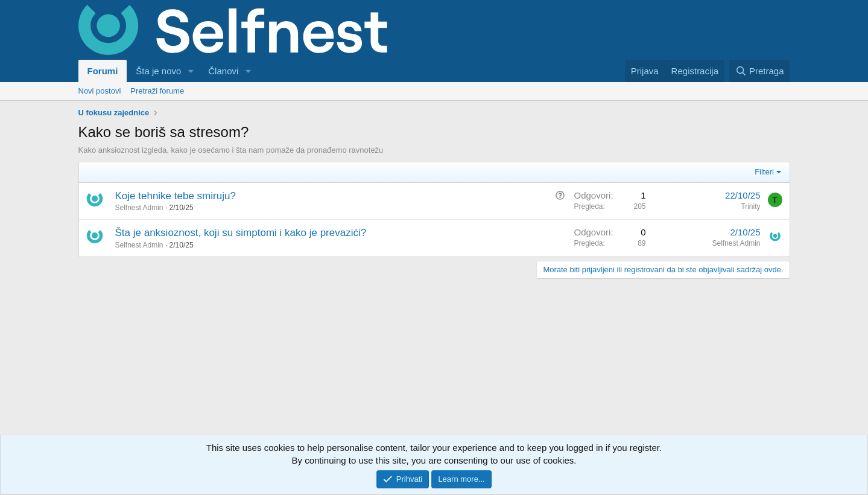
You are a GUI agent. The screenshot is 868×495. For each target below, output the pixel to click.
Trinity (750, 206)
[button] (191, 71)
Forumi (103, 71)
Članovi (223, 71)
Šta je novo (158, 71)
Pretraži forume (157, 91)
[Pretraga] (759, 71)
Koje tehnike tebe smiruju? (176, 196)
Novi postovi (100, 91)
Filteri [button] (764, 172)
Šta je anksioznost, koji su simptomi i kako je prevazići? (241, 233)
